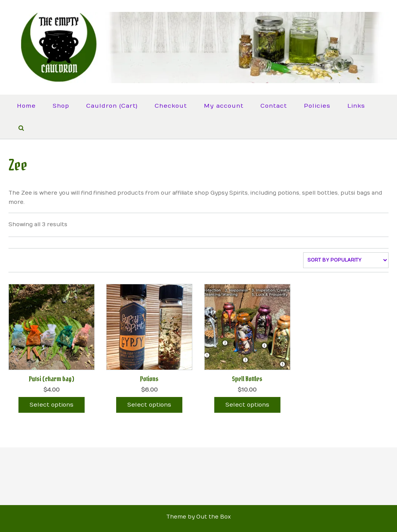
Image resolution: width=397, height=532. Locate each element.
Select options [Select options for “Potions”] (149, 405)
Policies (317, 106)
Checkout (171, 106)
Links (356, 106)
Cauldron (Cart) (112, 106)
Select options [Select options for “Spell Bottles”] (247, 405)
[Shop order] (346, 260)
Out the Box (214, 517)
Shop (61, 106)
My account (224, 106)
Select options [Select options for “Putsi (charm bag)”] (52, 405)
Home (26, 106)
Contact (274, 106)
